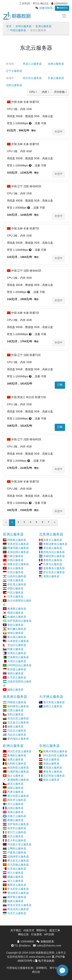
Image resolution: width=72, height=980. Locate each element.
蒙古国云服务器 (17, 637)
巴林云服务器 (15, 556)
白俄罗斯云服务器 (18, 772)
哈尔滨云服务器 (32, 78)
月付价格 (59, 92)
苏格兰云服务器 (17, 816)
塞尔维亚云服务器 (18, 893)
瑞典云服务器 (15, 901)
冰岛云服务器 (15, 836)
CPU (32, 92)
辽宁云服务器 (14, 71)
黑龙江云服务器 (32, 64)
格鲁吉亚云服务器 (18, 564)
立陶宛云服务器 (17, 848)
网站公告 (23, 934)
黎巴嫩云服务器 (17, 629)
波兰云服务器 (15, 881)
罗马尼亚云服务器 (18, 889)
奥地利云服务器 (17, 755)
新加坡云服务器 (17, 669)
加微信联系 (46, 8)
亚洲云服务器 (43, 26)
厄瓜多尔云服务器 (18, 722)
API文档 (49, 934)
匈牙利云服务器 (17, 828)
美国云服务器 (51, 576)
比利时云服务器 (17, 764)
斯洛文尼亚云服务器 (19, 905)
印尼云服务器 (15, 572)
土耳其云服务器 (17, 677)
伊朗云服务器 (15, 588)
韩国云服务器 (15, 613)
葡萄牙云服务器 (17, 885)
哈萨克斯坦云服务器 (19, 621)
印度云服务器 (15, 580)
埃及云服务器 (51, 759)
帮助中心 (42, 930)
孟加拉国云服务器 (18, 552)
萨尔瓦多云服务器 (54, 572)
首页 (9, 26)
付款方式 (29, 930)
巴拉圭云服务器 (17, 731)
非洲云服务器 (49, 746)
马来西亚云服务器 (18, 641)
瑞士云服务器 (15, 776)
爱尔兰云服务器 (17, 832)
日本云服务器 (15, 597)
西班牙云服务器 (17, 800)
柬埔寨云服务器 (17, 609)
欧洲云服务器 (13, 746)
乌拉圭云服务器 (17, 735)
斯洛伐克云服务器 (18, 909)
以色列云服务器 (17, 576)
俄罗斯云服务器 (17, 897)
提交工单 (55, 930)
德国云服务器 (15, 788)
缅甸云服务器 (15, 633)
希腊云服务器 (15, 820)
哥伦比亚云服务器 (18, 718)
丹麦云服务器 (15, 792)
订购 (60, 385)
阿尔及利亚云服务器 (55, 755)
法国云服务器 (15, 808)
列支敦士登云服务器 (19, 844)
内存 (45, 92)
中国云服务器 (18, 30)
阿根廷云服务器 (17, 702)
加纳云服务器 (51, 764)
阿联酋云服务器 (17, 540)
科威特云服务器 (17, 617)
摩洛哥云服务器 (53, 772)
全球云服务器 (23, 26)
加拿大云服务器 (53, 540)
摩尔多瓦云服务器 (18, 861)
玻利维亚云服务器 (18, 706)
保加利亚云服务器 (18, 768)
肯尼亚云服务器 (53, 768)
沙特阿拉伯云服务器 (19, 665)
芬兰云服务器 (15, 804)
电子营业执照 (46, 961)
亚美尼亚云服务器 (18, 544)
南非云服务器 (51, 780)
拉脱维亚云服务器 (18, 857)
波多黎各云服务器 (54, 568)
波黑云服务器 (15, 759)
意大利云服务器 (17, 840)
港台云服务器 (15, 568)
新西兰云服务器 (53, 706)
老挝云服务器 (15, 625)
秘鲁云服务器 (15, 727)
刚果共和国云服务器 (55, 751)
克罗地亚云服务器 (18, 824)
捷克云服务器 (15, 784)
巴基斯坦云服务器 (18, 657)
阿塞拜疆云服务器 (18, 548)
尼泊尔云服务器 (17, 645)
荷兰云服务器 (15, 873)
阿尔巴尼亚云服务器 (19, 751)
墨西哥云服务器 (53, 560)
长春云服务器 (56, 78)
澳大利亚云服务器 (54, 702)
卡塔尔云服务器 (17, 661)
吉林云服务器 (56, 64)
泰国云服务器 (15, 673)
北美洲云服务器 (51, 534)
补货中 (59, 132)
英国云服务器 (15, 812)
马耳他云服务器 (17, 869)
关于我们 (16, 930)
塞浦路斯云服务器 (18, 780)
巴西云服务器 (15, 710)
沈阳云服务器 (14, 85)
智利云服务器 (15, 714)
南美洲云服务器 (15, 697)
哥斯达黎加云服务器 (55, 544)
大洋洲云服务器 (51, 697)
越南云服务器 (15, 690)
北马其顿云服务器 (18, 865)
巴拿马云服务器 (53, 564)
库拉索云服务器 (53, 548)
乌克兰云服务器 (17, 913)
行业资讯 (36, 934)
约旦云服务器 (15, 592)
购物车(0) (62, 8)
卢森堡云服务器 (17, 852)
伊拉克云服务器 (17, 584)
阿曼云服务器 (15, 649)
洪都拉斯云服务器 (54, 556)
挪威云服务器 (15, 877)
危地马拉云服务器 (54, 552)
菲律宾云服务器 (17, 653)
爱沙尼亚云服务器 (18, 796)
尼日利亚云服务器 (54, 776)
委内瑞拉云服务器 (18, 739)
